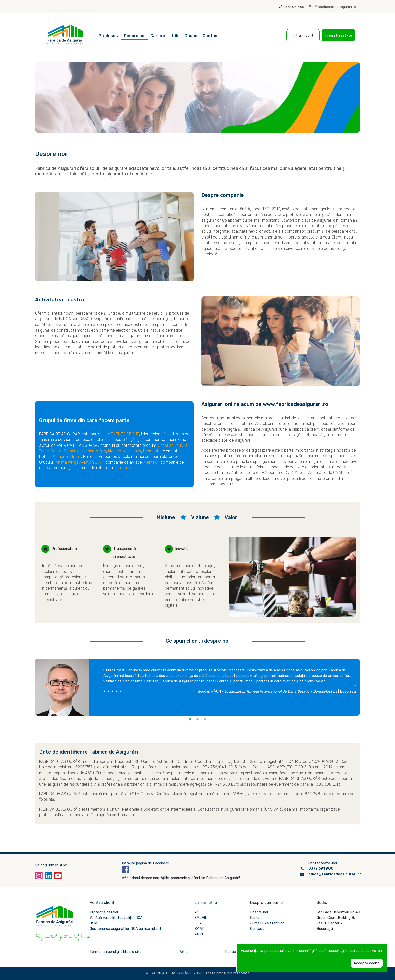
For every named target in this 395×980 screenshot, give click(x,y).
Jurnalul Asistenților (267, 923)
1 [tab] (190, 719)
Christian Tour (170, 445)
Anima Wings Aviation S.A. (79, 462)
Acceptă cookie (367, 963)
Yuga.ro (124, 468)
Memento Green (67, 456)
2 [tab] (197, 719)
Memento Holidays (125, 451)
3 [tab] (205, 719)
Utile (175, 36)
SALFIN (201, 918)
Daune (191, 36)
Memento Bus (94, 451)
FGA (198, 923)
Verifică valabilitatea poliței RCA (116, 918)
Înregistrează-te (338, 35)
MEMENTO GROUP (123, 434)
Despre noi (135, 36)
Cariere (158, 36)
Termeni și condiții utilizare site (116, 952)
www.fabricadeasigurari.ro (250, 435)
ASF (198, 912)
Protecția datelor (104, 912)
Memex (150, 462)
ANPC (199, 934)
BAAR (200, 929)
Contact (211, 36)
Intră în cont (303, 35)
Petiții (183, 952)
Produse (109, 36)
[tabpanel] (197, 687)
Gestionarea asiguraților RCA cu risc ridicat (126, 929)
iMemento (152, 451)
